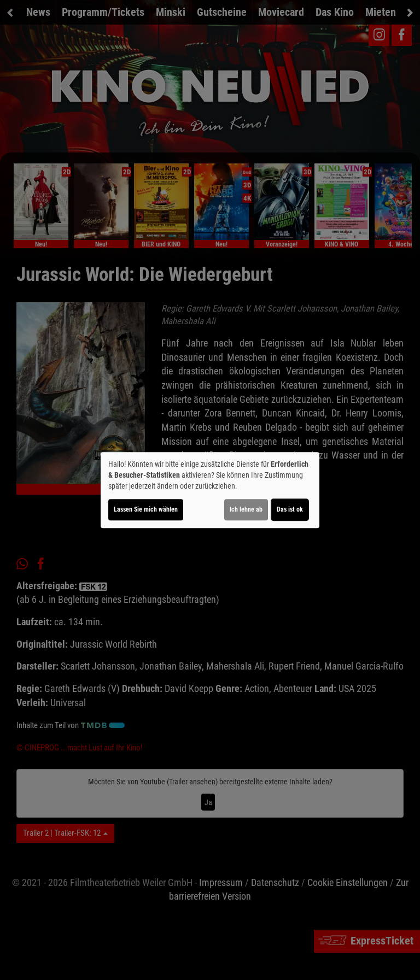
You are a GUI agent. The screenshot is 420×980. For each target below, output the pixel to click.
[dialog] (210, 490)
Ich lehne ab (246, 509)
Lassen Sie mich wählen (146, 509)
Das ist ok (290, 509)
